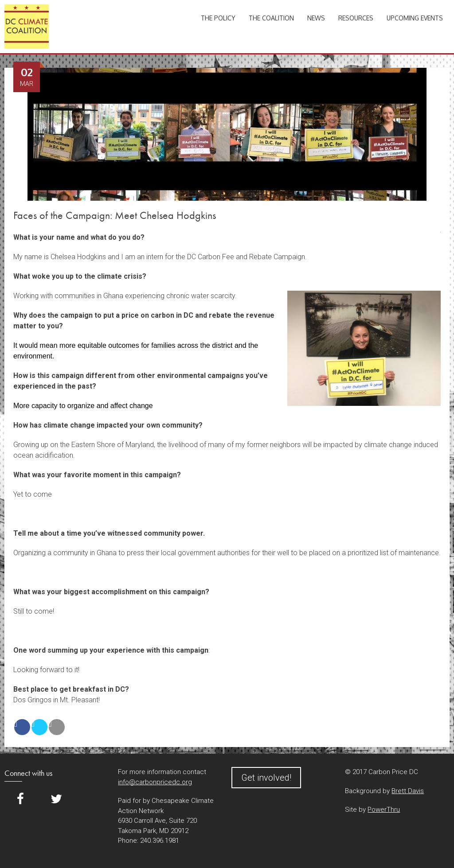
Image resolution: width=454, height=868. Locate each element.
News (316, 18)
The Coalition (271, 18)
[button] (227, 711)
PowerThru (384, 810)
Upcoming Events (415, 18)
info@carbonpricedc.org (155, 782)
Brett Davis (408, 791)
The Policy (218, 18)
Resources (356, 18)
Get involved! (266, 778)
